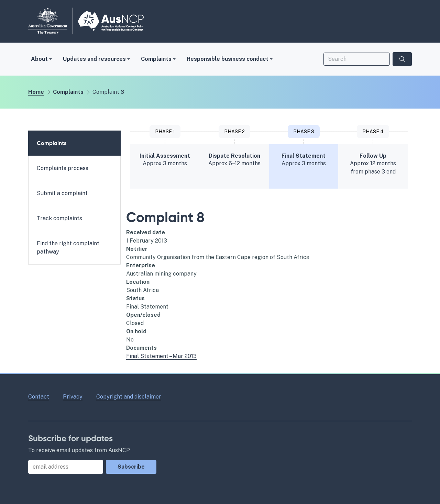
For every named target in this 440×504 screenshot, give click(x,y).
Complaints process (63, 168)
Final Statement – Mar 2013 (161, 356)
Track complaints (59, 218)
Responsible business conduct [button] (228, 59)
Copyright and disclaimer (129, 397)
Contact (39, 397)
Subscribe (131, 467)
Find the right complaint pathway (68, 248)
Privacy (73, 397)
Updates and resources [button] (94, 59)
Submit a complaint (62, 193)
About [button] (39, 59)
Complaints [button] (156, 59)
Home (36, 92)
